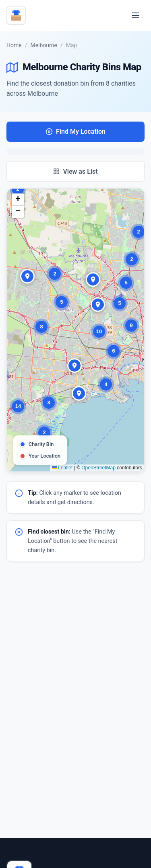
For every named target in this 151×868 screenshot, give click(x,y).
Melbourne (44, 45)
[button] (18, 189)
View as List (75, 171)
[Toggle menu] (136, 15)
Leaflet (62, 468)
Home (14, 45)
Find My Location (75, 131)
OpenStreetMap (98, 468)
